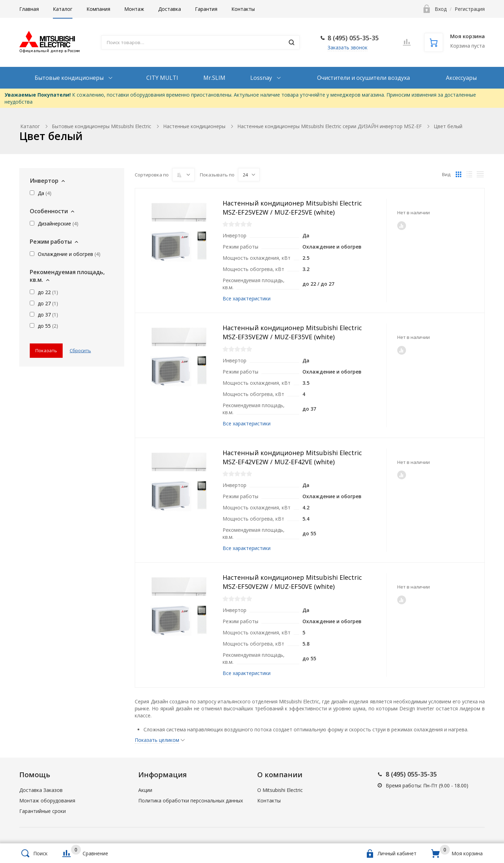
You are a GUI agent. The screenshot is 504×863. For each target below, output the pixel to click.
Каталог (63, 9)
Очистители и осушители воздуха (363, 78)
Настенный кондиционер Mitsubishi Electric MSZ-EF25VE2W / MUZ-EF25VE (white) (292, 208)
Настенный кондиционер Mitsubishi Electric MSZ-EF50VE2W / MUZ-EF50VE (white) (292, 582)
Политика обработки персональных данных (191, 801)
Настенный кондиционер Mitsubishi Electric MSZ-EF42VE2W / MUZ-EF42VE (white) (292, 457)
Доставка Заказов (41, 790)
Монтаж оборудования (47, 801)
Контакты (243, 9)
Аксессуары (461, 78)
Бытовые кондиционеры (70, 78)
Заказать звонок (348, 47)
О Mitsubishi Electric (280, 790)
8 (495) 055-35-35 (353, 38)
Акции (145, 790)
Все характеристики (247, 298)
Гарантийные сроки (43, 811)
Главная (29, 9)
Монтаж (134, 9)
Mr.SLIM (214, 78)
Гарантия (206, 9)
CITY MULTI (162, 78)
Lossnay (262, 78)
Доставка (170, 9)
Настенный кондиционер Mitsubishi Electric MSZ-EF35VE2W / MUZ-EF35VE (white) (292, 332)
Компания (98, 9)
